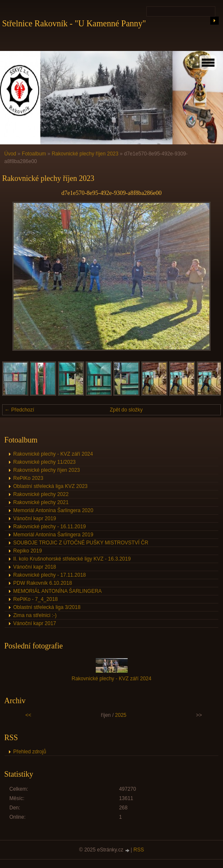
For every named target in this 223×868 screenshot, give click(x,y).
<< (29, 715)
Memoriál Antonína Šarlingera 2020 (53, 510)
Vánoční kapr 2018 (35, 567)
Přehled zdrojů (30, 752)
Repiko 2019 (27, 551)
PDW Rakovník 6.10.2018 (43, 583)
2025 (121, 715)
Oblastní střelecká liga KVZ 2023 (50, 486)
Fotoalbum (34, 154)
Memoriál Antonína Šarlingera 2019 (53, 535)
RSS (139, 850)
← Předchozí (19, 410)
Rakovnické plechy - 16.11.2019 (50, 527)
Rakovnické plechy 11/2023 (44, 462)
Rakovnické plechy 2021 (41, 502)
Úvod (10, 154)
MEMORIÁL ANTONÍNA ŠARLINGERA (57, 591)
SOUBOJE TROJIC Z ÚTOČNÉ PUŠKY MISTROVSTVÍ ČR (81, 543)
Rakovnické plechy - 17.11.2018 (50, 575)
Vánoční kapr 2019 (35, 519)
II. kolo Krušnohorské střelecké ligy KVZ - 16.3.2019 (72, 559)
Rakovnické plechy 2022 (41, 494)
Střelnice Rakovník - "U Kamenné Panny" (74, 23)
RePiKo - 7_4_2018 (36, 599)
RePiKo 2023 (28, 478)
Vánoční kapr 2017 (35, 623)
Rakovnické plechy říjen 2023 (85, 154)
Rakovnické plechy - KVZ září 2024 (53, 454)
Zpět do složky (126, 410)
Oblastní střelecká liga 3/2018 (47, 607)
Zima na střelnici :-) (35, 615)
